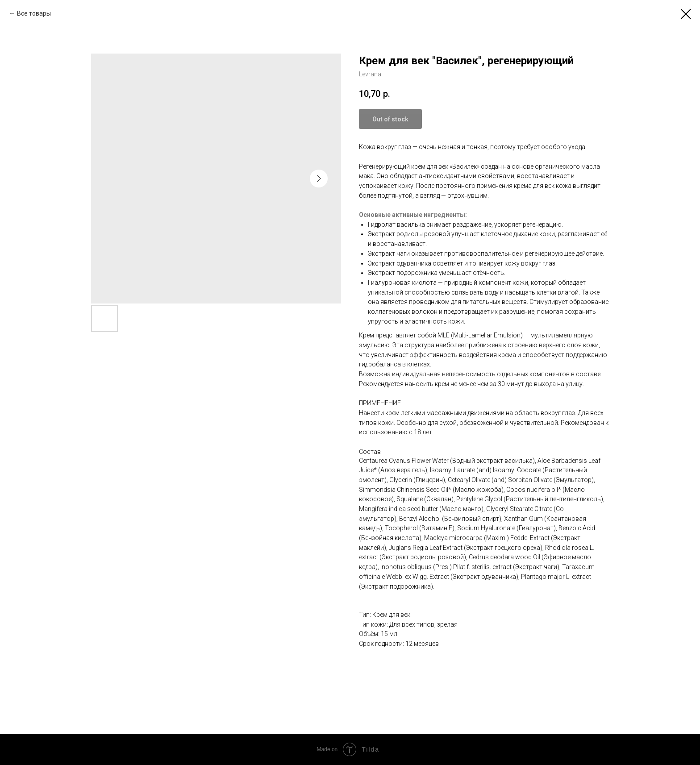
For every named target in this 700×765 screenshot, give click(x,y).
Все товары (34, 13)
